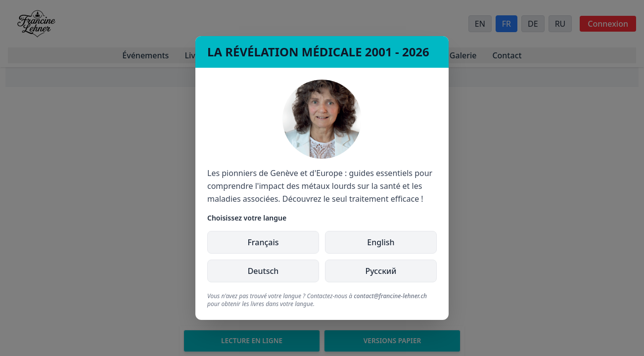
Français (263, 242)
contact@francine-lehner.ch (390, 296)
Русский (381, 271)
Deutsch (263, 271)
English (381, 242)
